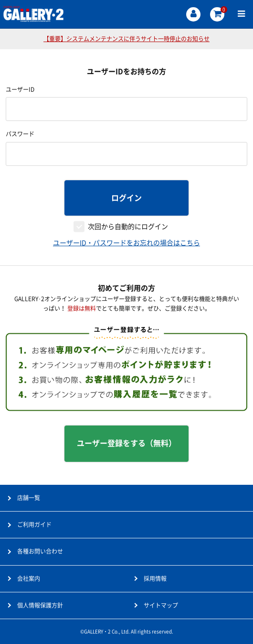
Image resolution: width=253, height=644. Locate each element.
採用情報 (155, 579)
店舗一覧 (29, 498)
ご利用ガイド (34, 524)
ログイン (126, 198)
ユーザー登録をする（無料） (126, 443)
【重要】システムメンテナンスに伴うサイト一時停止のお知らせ (126, 39)
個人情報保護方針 (40, 605)
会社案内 (29, 579)
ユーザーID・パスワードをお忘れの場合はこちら (126, 243)
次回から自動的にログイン (128, 227)
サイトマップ (161, 605)
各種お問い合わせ (40, 551)
